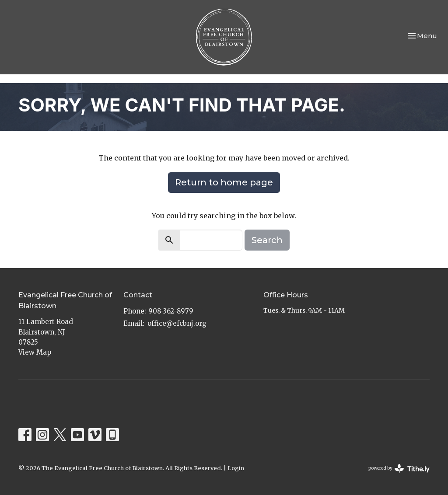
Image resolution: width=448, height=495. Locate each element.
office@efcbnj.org (177, 323)
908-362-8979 (171, 311)
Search (267, 240)
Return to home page (224, 182)
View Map (35, 352)
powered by (399, 469)
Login (236, 468)
